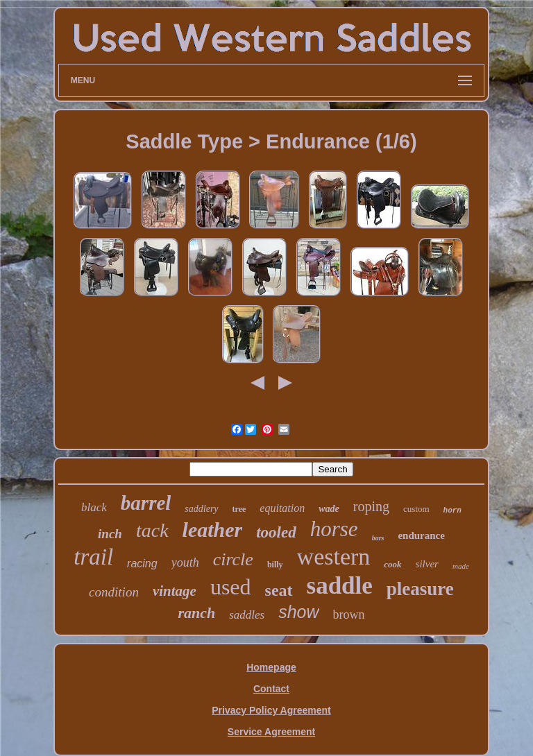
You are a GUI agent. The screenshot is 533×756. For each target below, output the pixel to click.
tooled (276, 532)
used (231, 587)
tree (239, 509)
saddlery (201, 509)
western (334, 557)
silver (427, 564)
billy (275, 565)
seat (279, 590)
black (94, 507)
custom (416, 509)
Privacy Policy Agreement (271, 710)
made (461, 566)
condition (114, 592)
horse (334, 529)
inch (110, 534)
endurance (421, 535)
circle (233, 559)
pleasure (420, 589)
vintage (175, 591)
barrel (146, 503)
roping (371, 506)
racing (142, 564)
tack (152, 530)
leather (213, 530)
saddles (247, 615)
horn (452, 510)
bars (378, 538)
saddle (340, 586)
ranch (196, 613)
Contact (271, 689)
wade (329, 509)
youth (185, 562)
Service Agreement (271, 732)
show (298, 612)
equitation (282, 508)
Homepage (271, 667)
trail (93, 557)
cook (392, 564)
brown (349, 615)
